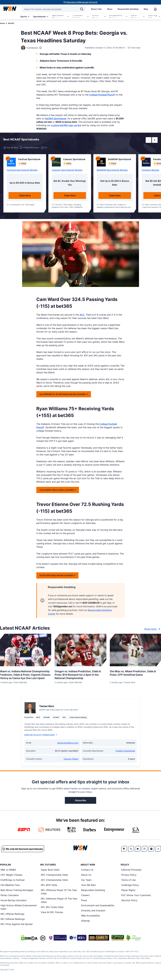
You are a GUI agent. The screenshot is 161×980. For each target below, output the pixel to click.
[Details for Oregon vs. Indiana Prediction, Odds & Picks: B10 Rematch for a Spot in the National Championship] (80, 650)
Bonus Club (96, 9)
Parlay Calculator (10, 895)
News (110, 9)
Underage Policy (130, 885)
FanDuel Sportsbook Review (22, 170)
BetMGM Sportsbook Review (112, 170)
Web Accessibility (91, 916)
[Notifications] (155, 9)
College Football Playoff (102, 95)
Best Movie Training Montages (17, 890)
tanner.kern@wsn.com (68, 743)
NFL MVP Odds (49, 885)
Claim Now (25, 195)
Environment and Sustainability (98, 905)
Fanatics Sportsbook (125, 751)
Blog (146, 9)
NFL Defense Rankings (13, 919)
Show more (153, 629)
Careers (85, 895)
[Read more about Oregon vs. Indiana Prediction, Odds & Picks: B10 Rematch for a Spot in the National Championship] (80, 674)
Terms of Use (128, 880)
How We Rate (88, 885)
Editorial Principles (131, 870)
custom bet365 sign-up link (66, 125)
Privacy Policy (129, 875)
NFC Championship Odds (54, 875)
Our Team (86, 880)
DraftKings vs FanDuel (13, 880)
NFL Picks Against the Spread (17, 924)
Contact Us (87, 870)
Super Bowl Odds (50, 870)
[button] (149, 140)
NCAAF (11, 23)
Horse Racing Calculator (14, 900)
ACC (82, 315)
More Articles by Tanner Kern (41, 735)
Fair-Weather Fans (10, 885)
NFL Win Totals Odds (52, 907)
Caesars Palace (71, 759)
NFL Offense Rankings (12, 914)
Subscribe (80, 800)
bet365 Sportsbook (56, 118)
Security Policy (129, 900)
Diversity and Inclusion (93, 910)
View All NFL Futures (52, 912)
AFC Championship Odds (54, 880)
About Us (86, 875)
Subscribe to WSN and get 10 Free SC (82, 2)
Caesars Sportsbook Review (67, 170)
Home (2, 23)
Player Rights (128, 890)
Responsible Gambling (128, 9)
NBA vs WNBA (8, 870)
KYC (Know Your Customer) (136, 895)
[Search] (82, 9)
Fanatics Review (150, 170)
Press (84, 900)
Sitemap (86, 921)
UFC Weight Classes (11, 875)
